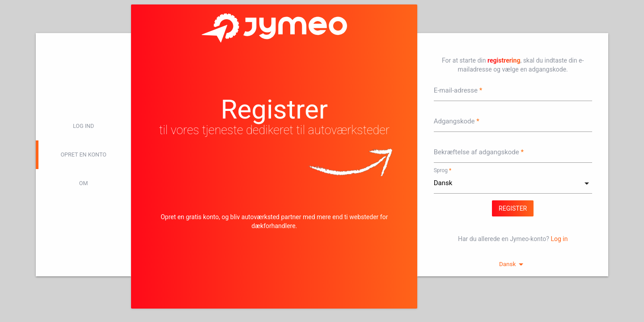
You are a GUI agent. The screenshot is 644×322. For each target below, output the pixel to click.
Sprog (441, 170)
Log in (559, 239)
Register (513, 208)
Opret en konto (83, 155)
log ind (83, 126)
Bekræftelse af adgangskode (477, 152)
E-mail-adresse (456, 90)
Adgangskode (454, 121)
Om (84, 183)
